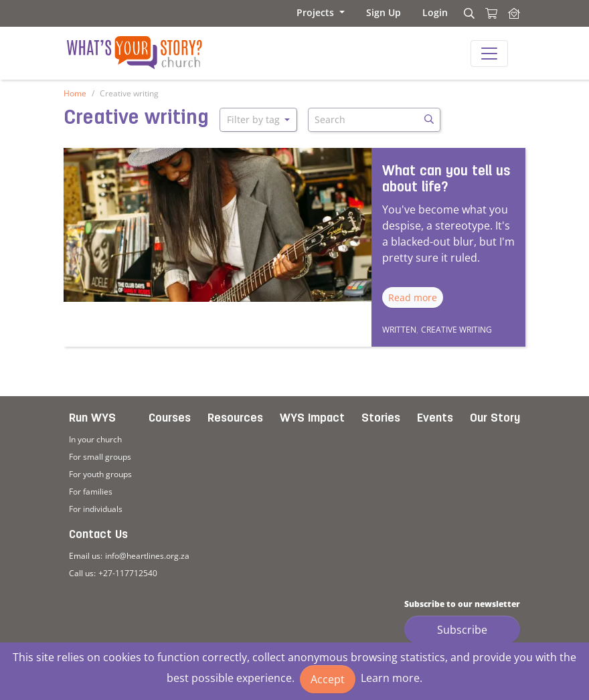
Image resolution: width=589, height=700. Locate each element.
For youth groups (100, 474)
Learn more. (392, 678)
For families (91, 492)
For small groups (100, 457)
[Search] (467, 13)
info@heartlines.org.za (147, 556)
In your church (95, 439)
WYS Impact (312, 419)
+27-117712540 (128, 573)
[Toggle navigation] (489, 54)
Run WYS (92, 419)
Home (75, 93)
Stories (381, 419)
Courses (170, 419)
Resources (235, 419)
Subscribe (462, 630)
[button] (321, 12)
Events (435, 419)
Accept (328, 679)
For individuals (96, 509)
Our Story (495, 419)
